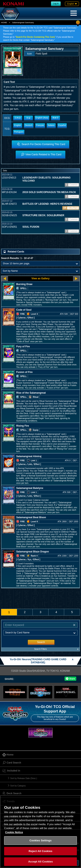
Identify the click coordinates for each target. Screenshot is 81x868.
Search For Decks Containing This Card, (35, 37)
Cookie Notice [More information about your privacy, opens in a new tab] (14, 832)
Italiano (51, 125)
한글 (28, 118)
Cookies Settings (40, 840)
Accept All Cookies (40, 862)
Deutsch (29, 125)
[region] (40, 832)
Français (40, 125)
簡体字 (56, 118)
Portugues (19, 132)
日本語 (18, 118)
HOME (4, 22)
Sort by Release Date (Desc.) (24, 778)
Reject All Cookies (40, 851)
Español (62, 125)
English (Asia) (42, 118)
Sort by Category (18, 786)
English (18, 125)
